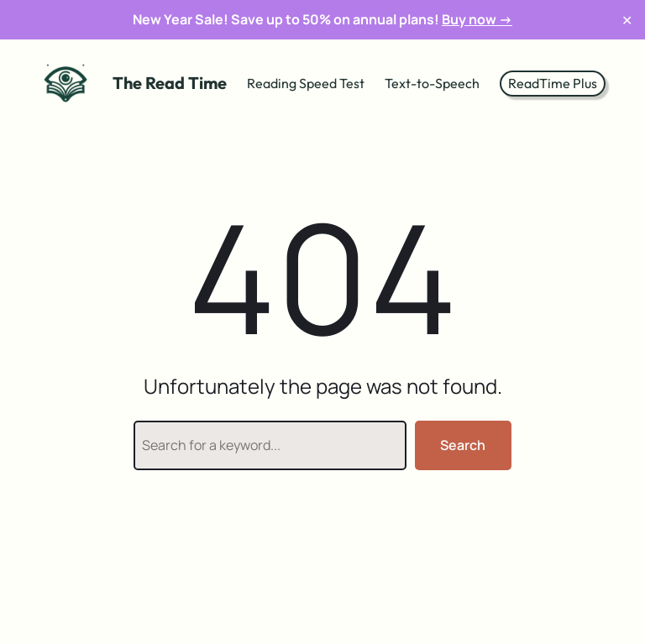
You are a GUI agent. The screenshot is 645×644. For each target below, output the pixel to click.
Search (463, 445)
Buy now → (477, 19)
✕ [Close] (627, 20)
